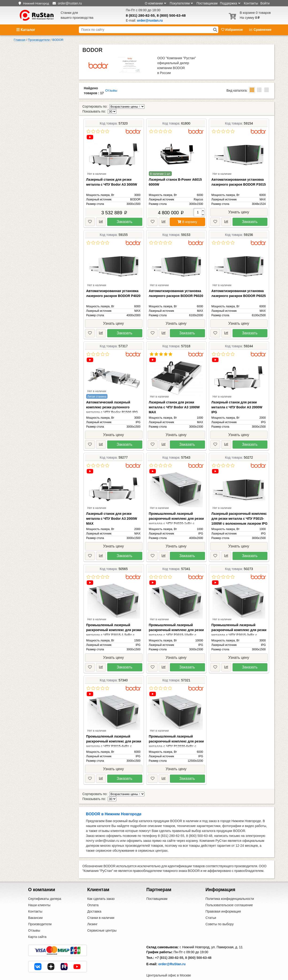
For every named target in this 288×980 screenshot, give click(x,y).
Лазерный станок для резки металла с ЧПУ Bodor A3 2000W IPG (237, 402)
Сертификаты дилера (45, 889)
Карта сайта (37, 927)
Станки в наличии (101, 908)
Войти (265, 3)
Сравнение (260, 30)
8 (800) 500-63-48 (171, 15)
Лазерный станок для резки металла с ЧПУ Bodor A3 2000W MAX (112, 514)
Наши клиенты (39, 895)
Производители (40, 914)
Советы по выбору (219, 914)
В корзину (187, 217)
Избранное (232, 30)
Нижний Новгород (36, 3)
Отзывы (111, 90)
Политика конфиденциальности (230, 889)
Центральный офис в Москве (169, 965)
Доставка (94, 902)
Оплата (93, 895)
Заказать (124, 217)
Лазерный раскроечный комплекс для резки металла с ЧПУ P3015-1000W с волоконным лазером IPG (240, 514)
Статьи (211, 908)
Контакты (251, 3)
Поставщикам (207, 3)
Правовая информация (223, 902)
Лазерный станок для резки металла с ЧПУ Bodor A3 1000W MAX (174, 402)
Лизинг (92, 914)
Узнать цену (239, 207)
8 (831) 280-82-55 (140, 15)
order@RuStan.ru (172, 954)
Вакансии (35, 908)
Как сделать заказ (101, 889)
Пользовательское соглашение (229, 895)
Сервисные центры (102, 921)
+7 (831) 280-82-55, (170, 948)
